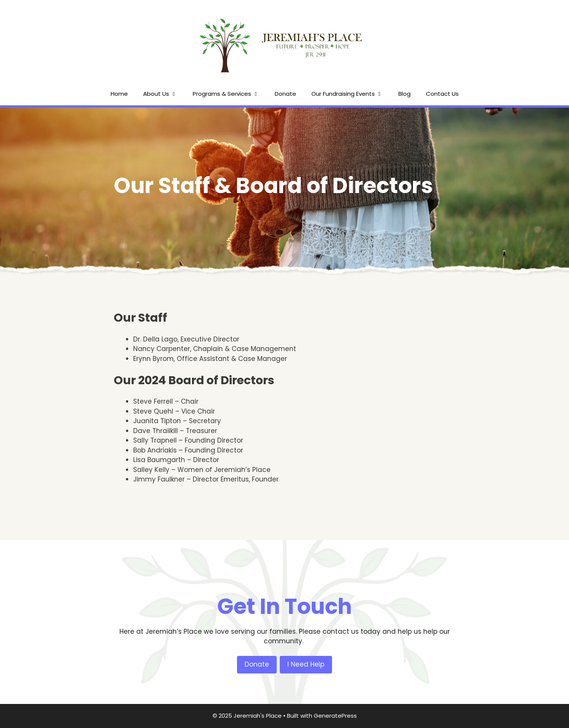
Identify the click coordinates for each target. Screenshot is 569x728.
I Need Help (306, 664)
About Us (164, 94)
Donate (285, 94)
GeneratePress (335, 716)
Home (119, 94)
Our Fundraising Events (351, 94)
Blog (405, 94)
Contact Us (442, 94)
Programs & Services (230, 94)
